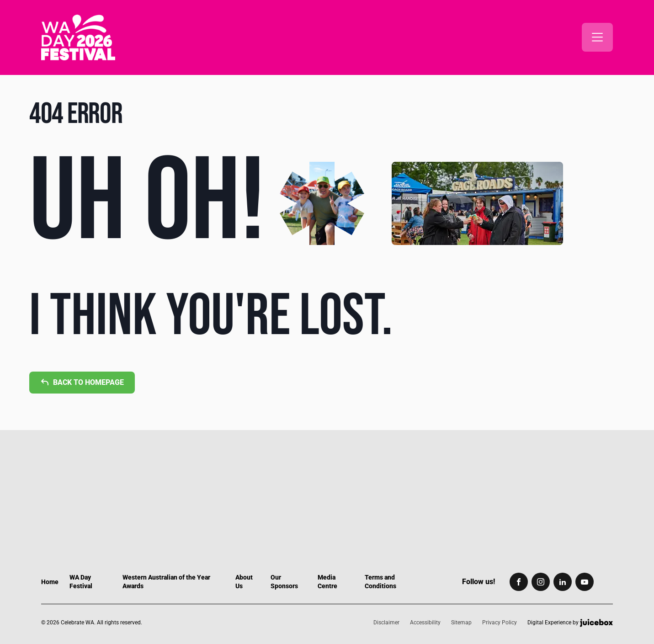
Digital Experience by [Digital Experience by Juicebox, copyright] (570, 623)
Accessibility (425, 623)
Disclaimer (386, 623)
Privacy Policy (500, 623)
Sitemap (461, 623)
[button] (597, 37)
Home (50, 582)
